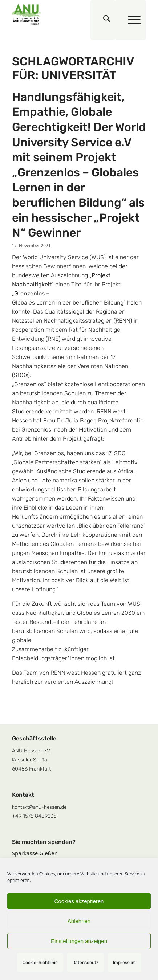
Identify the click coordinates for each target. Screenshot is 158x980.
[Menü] (131, 20)
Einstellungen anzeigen (79, 941)
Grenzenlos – (32, 293)
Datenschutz (85, 963)
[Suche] (103, 20)
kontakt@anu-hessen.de (39, 807)
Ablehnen (79, 921)
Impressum (124, 963)
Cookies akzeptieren (79, 901)
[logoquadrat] (66, 15)
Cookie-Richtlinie (40, 963)
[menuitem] (103, 20)
